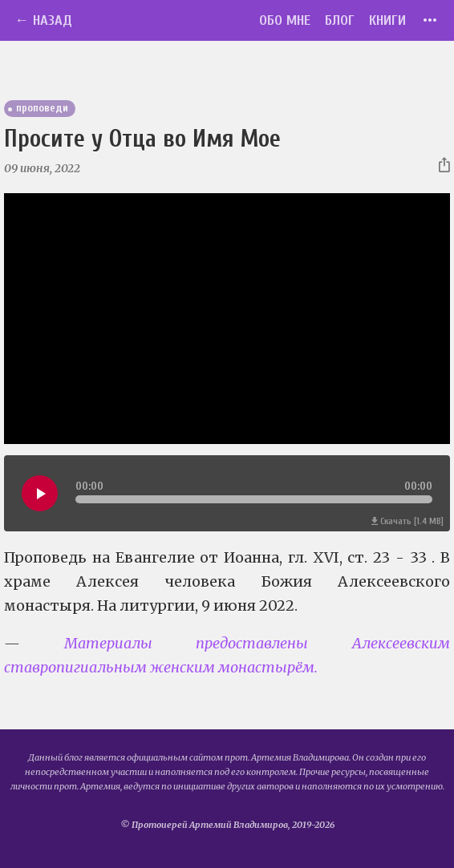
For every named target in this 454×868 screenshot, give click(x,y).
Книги (387, 20)
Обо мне (285, 20)
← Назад (43, 20)
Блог (340, 20)
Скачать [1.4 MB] (407, 521)
